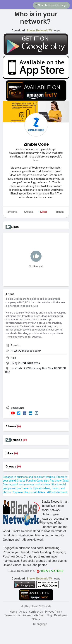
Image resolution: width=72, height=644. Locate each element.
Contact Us (36, 612)
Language (40, 624)
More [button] (36, 619)
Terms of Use (12, 615)
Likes (9, 453)
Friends (17, 440)
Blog (49, 615)
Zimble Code (36, 144)
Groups (11, 467)
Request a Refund (34, 615)
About (23, 612)
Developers (61, 615)
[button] (51, 5)
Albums (11, 426)
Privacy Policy (54, 612)
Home (13, 612)
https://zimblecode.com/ (26, 351)
